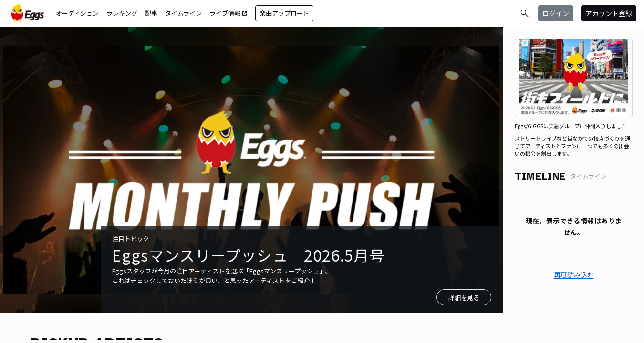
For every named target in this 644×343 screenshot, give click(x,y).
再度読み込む (574, 275)
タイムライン (183, 13)
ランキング (122, 13)
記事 (151, 13)
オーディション (77, 13)
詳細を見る (464, 298)
